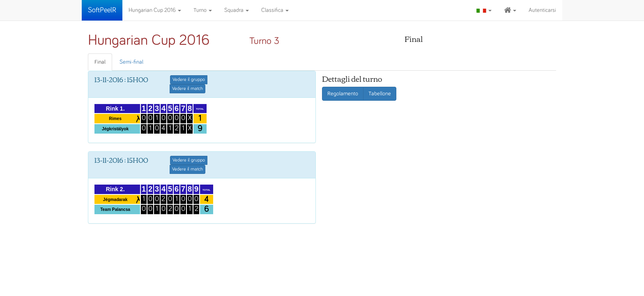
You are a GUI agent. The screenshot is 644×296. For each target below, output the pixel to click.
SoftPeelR (102, 10)
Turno (203, 10)
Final (100, 62)
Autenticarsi (542, 10)
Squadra (237, 10)
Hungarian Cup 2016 (155, 10)
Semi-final (131, 62)
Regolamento (343, 94)
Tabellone (380, 94)
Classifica (275, 10)
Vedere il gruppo (189, 80)
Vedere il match (187, 89)
